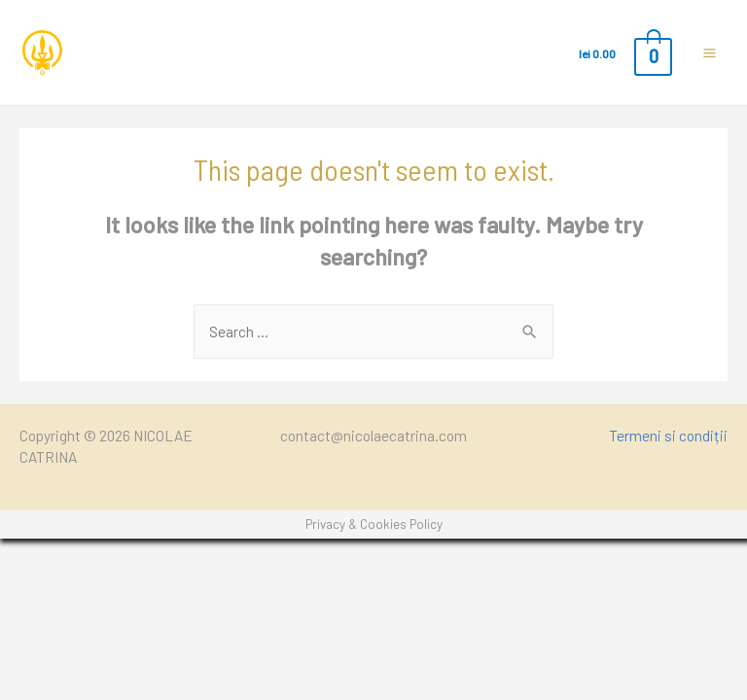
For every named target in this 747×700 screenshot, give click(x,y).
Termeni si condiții (668, 435)
